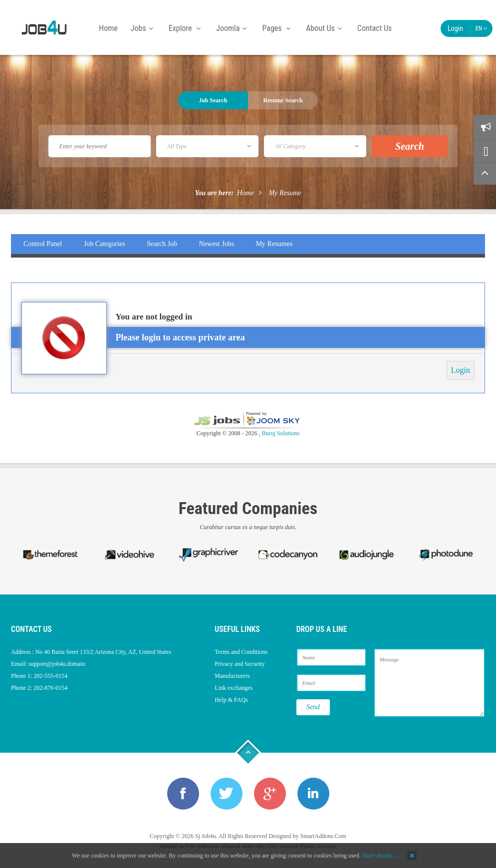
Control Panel (43, 244)
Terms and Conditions (241, 652)
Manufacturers (232, 676)
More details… (380, 856)
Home (245, 193)
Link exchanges (234, 688)
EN (482, 28)
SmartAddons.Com (323, 836)
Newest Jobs (217, 244)
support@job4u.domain (57, 664)
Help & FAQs (231, 700)
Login (455, 28)
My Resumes (274, 244)
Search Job (162, 244)
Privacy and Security (240, 664)
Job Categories (105, 244)
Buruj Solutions (281, 433)
